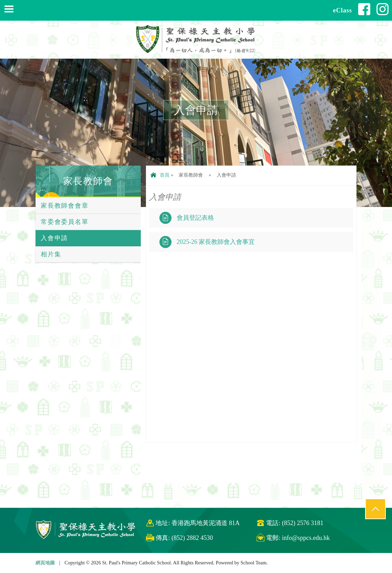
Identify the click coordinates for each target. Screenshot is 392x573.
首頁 (160, 175)
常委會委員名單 (65, 222)
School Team (253, 563)
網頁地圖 (45, 563)
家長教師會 (88, 181)
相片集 (51, 254)
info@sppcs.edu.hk (306, 538)
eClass (342, 10)
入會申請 (54, 238)
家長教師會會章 (65, 206)
